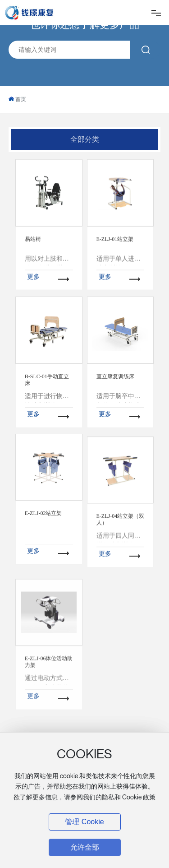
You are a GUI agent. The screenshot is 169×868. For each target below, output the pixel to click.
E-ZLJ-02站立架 (43, 567)
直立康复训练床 (115, 422)
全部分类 (85, 139)
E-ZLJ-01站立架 (115, 269)
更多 (33, 306)
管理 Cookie (84, 822)
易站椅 (33, 269)
